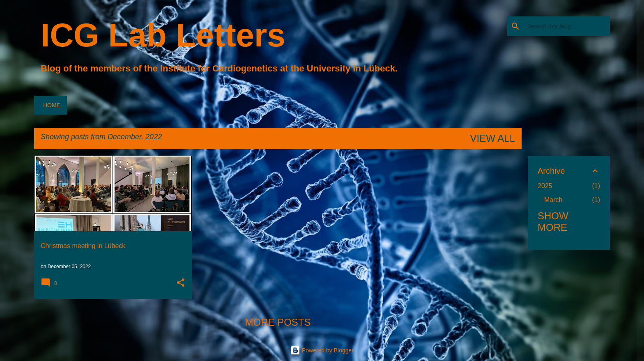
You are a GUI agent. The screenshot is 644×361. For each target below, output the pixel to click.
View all (493, 138)
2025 (545, 186)
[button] (181, 283)
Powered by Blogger (322, 350)
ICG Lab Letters (163, 35)
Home (52, 105)
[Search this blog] (567, 26)
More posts (278, 322)
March (553, 200)
